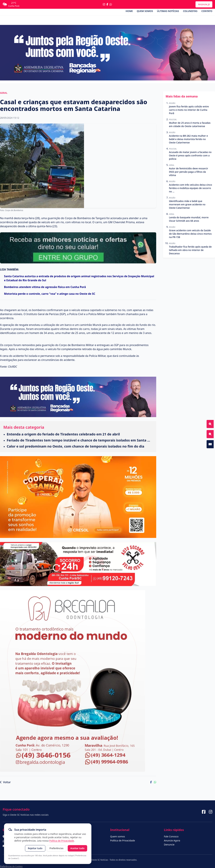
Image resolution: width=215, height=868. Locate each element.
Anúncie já (204, 4)
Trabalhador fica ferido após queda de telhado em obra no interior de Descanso (190, 250)
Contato (207, 11)
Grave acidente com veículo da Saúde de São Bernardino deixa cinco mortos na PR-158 (190, 234)
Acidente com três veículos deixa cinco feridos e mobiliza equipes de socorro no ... (190, 188)
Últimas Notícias (168, 11)
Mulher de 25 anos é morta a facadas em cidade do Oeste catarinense (190, 124)
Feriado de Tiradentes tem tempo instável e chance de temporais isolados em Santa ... (78, 440)
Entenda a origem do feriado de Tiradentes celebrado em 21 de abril (63, 434)
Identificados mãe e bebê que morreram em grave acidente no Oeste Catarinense (187, 204)
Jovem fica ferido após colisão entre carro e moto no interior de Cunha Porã (189, 110)
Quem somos (145, 11)
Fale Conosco (171, 836)
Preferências (57, 848)
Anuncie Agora (172, 840)
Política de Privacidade (62, 841)
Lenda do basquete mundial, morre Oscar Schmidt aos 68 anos (189, 219)
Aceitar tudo (77, 848)
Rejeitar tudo (35, 848)
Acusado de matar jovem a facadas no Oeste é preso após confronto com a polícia (190, 155)
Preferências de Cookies (11, 866)
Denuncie (169, 845)
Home (129, 11)
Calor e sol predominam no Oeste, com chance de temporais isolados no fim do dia (76, 446)
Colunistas (190, 11)
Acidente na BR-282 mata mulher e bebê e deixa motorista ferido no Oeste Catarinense (188, 139)
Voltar (5, 782)
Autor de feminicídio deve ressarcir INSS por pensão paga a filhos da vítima (189, 172)
